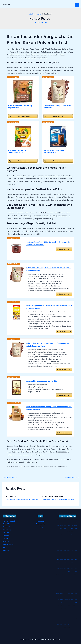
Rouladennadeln (76, 538)
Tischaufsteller (76, 560)
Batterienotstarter (61, 575)
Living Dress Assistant (62, 569)
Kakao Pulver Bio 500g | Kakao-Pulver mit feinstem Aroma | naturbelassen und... (49, 269)
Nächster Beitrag (72, 480)
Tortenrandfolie (72, 593)
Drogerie (26, 502)
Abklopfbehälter (69, 538)
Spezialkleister (58, 624)
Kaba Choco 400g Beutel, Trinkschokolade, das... (17, 152)
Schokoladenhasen (65, 538)
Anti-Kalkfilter (65, 618)
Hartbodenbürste (58, 600)
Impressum (40, 521)
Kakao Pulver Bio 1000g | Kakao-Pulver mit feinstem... (57, 107)
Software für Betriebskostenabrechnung (58, 553)
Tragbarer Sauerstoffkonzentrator (58, 562)
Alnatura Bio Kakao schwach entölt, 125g (42, 383)
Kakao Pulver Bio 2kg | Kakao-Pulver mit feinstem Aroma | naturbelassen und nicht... (49, 346)
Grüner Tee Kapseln (72, 606)
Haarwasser (12, 499)
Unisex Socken (69, 593)
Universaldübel (58, 606)
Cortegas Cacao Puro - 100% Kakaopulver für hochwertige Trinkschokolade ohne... (49, 244)
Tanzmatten (58, 538)
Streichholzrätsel (58, 544)
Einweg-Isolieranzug (69, 560)
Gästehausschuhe (65, 569)
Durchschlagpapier (62, 544)
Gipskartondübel (72, 581)
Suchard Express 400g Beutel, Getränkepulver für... (54, 152)
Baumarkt (6, 527)
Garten (5, 538)
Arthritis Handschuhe (76, 606)
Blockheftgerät (65, 544)
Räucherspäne (62, 618)
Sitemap (40, 527)
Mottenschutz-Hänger (69, 550)
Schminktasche (72, 600)
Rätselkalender (65, 532)
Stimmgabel (76, 532)
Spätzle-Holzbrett (61, 593)
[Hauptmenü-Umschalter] (77, 5)
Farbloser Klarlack (61, 624)
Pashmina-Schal (65, 519)
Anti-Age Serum (61, 612)
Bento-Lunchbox (58, 526)
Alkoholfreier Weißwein (53, 499)
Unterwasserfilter (69, 587)
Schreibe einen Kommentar (14, 502)
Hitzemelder (76, 612)
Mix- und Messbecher (69, 600)
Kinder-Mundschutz (61, 560)
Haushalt (6, 541)
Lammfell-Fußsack (76, 587)
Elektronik (6, 536)
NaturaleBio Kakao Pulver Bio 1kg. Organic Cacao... (20, 107)
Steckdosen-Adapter (58, 581)
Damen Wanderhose (69, 606)
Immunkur (72, 587)
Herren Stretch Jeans (76, 575)
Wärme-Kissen (65, 575)
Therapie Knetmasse (61, 550)
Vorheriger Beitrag (10, 480)
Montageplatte (58, 569)
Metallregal (58, 532)
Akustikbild (65, 612)
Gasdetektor (58, 618)
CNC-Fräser (69, 581)
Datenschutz (40, 524)
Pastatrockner (58, 519)
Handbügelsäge (72, 519)
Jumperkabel (76, 581)
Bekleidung (7, 530)
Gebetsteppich (76, 550)
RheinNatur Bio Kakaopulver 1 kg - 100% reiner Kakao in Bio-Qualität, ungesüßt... (48, 410)
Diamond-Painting (69, 612)
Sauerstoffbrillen (61, 538)
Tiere (5, 547)
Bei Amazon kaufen (24, 116)
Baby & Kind (7, 524)
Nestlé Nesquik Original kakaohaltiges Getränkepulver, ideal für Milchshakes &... (48, 307)
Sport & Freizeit (8, 544)
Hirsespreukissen (72, 569)
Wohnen (6, 550)
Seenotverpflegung (65, 600)
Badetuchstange (69, 544)
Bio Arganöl (69, 526)
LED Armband (58, 612)
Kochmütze (62, 519)
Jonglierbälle (69, 519)
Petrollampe (76, 618)
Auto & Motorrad (9, 521)
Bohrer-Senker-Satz (58, 593)
